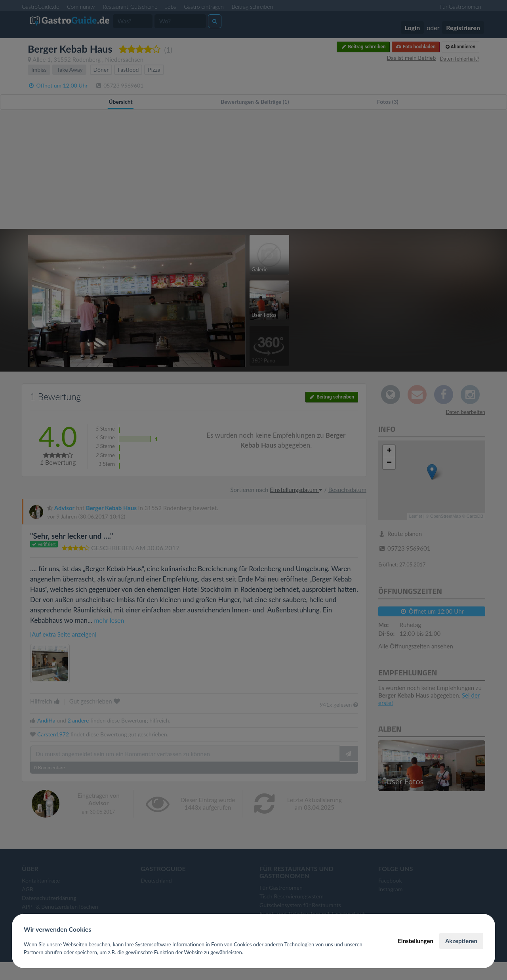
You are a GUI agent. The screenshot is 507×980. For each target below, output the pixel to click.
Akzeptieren (461, 941)
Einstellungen (416, 941)
